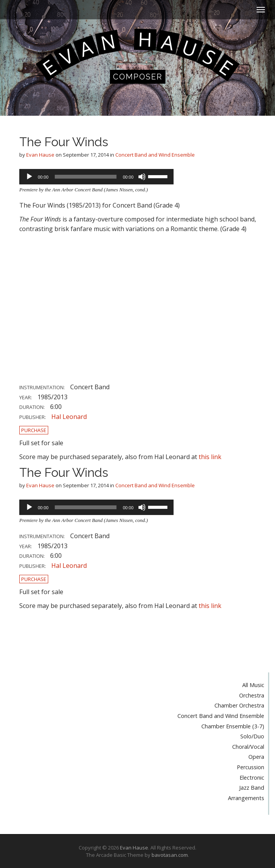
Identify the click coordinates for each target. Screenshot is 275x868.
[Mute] (142, 177)
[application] (96, 177)
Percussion (251, 767)
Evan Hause (40, 155)
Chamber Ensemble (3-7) (233, 726)
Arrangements (246, 798)
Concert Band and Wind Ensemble (155, 155)
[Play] (29, 177)
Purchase (34, 430)
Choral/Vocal (248, 747)
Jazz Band (252, 788)
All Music (253, 685)
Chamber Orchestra (239, 705)
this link (210, 457)
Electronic (252, 778)
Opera (256, 757)
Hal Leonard (69, 417)
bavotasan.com (170, 855)
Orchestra (252, 695)
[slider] (86, 177)
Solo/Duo (252, 736)
